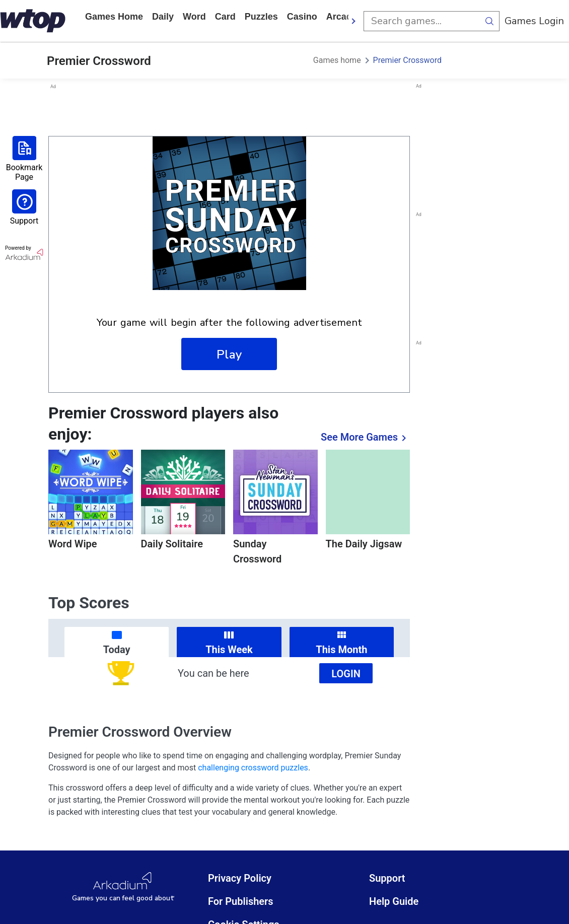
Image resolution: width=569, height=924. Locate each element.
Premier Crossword (407, 60)
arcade (342, 17)
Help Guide (394, 901)
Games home (114, 17)
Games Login (534, 21)
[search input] (421, 21)
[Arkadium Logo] (123, 887)
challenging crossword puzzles (253, 768)
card (225, 17)
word (194, 17)
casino (302, 17)
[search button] (489, 21)
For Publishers (241, 901)
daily (163, 17)
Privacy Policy (240, 878)
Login (346, 674)
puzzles (261, 17)
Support (387, 878)
